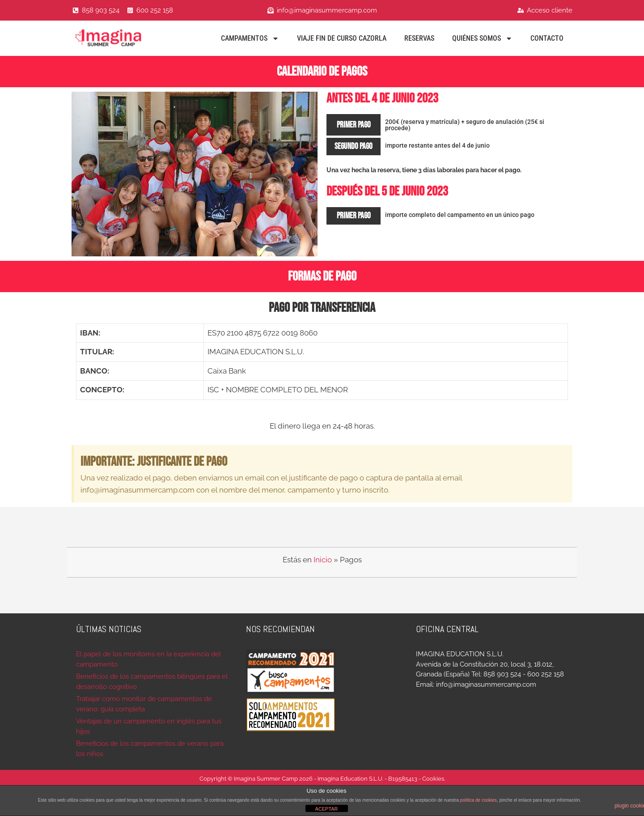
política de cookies (479, 800)
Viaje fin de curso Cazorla (342, 38)
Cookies (433, 779)
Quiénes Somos (482, 38)
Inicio (323, 560)
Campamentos (250, 38)
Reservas (419, 38)
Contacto (547, 38)
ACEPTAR (326, 809)
